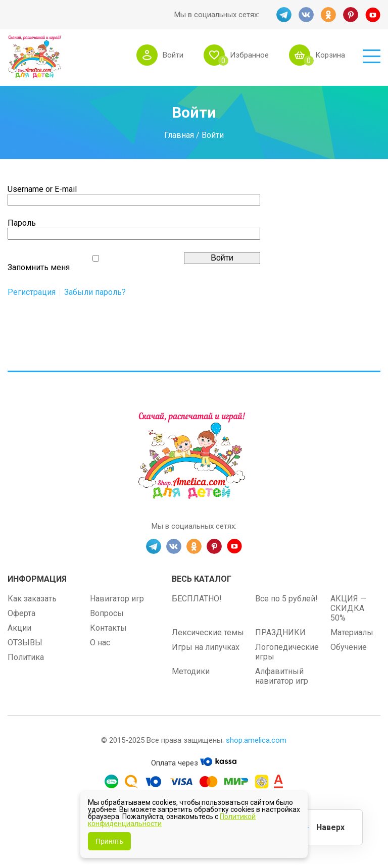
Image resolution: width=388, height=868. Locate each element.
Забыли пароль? (95, 292)
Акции (19, 628)
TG (284, 15)
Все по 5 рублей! (286, 599)
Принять (109, 841)
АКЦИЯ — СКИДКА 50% (348, 608)
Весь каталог (202, 579)
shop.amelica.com (256, 740)
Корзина (330, 55)
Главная (179, 135)
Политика (26, 657)
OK (328, 15)
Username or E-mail (42, 189)
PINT (351, 15)
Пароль (22, 223)
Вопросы (107, 613)
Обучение (349, 647)
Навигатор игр (117, 599)
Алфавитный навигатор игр (282, 676)
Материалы (352, 632)
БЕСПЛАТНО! (197, 599)
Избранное (249, 55)
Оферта (21, 613)
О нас (100, 643)
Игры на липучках (206, 647)
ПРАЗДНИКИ (280, 632)
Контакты (108, 628)
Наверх (330, 827)
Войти (173, 55)
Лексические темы (208, 632)
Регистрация (32, 292)
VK (306, 15)
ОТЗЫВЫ (25, 643)
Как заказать (32, 599)
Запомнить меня (39, 267)
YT (373, 15)
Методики (191, 671)
